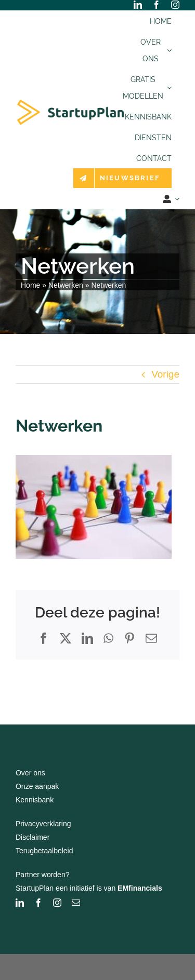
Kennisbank (35, 800)
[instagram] (175, 5)
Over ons (30, 773)
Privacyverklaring (43, 824)
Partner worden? (43, 875)
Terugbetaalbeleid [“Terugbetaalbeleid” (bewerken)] (44, 851)
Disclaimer (32, 837)
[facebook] (157, 5)
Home (30, 285)
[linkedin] (138, 5)
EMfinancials (140, 888)
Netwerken (66, 285)
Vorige (165, 374)
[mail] (76, 903)
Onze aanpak (37, 786)
